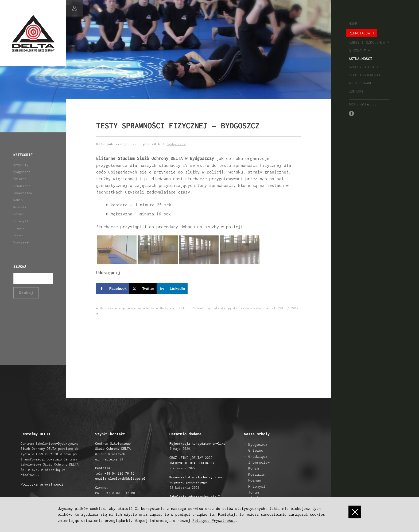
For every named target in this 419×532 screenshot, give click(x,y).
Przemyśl (21, 221)
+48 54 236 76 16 (119, 473)
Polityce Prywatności (214, 520)
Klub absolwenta (365, 75)
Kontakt (356, 91)
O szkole (357, 51)
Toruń (18, 235)
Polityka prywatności (42, 484)
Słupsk (19, 228)
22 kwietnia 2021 (197, 482)
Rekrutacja (359, 33)
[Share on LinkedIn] (172, 289)
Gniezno (20, 179)
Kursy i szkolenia (367, 42)
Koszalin (21, 207)
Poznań (19, 214)
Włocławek (22, 242)
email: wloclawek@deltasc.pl (120, 478)
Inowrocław (23, 193)
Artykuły (21, 165)
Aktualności (360, 59)
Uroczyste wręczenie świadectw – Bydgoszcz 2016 (143, 308)
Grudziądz (22, 186)
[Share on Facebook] (113, 289)
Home (353, 24)
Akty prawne (360, 83)
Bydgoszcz (22, 172)
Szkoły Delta (362, 67)
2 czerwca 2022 (193, 463)
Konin (18, 200)
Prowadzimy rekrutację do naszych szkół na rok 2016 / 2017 (245, 308)
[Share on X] (143, 289)
